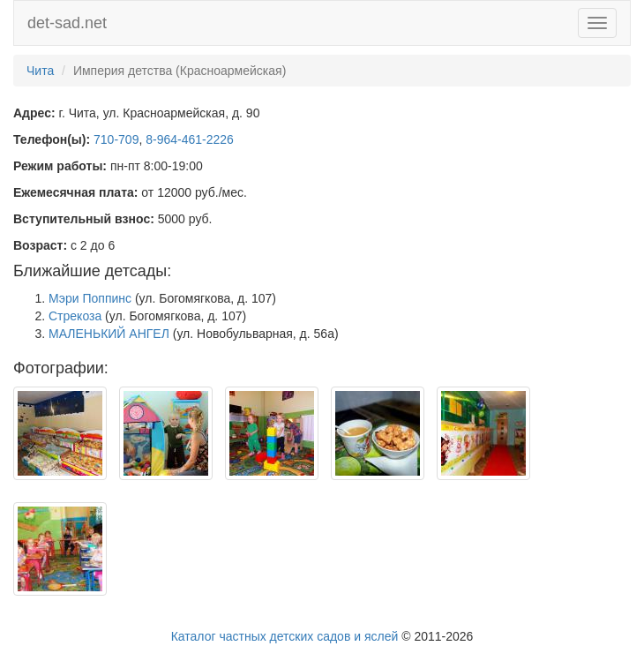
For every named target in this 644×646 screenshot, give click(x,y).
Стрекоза (75, 316)
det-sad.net (67, 23)
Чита (40, 71)
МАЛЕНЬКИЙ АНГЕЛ (109, 334)
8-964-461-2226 (190, 139)
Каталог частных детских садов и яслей (285, 636)
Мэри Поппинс (90, 298)
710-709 (116, 139)
